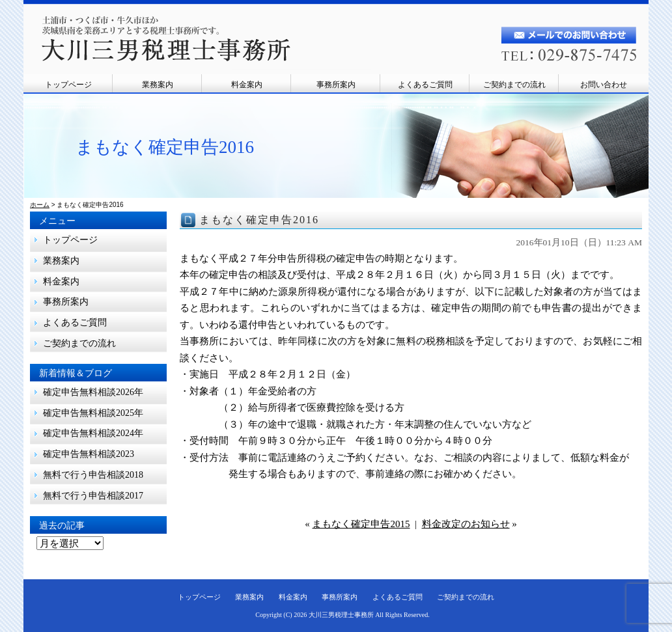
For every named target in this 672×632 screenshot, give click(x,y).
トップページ (68, 85)
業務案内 (158, 85)
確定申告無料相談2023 (89, 454)
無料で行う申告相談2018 (93, 475)
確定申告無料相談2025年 (93, 413)
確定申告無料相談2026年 (93, 392)
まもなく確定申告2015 (361, 524)
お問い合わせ (604, 85)
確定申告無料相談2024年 (93, 433)
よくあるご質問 (425, 85)
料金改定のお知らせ (466, 524)
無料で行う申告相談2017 (98, 496)
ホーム (40, 205)
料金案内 (247, 85)
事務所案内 (336, 85)
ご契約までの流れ (514, 85)
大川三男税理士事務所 (341, 615)
